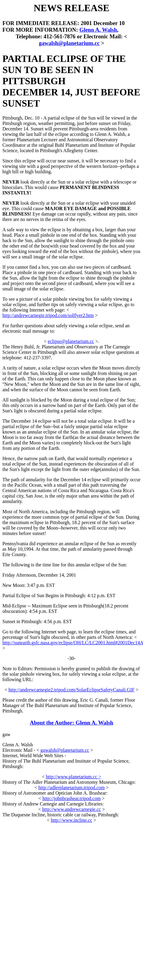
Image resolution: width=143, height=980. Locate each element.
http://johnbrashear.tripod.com (72, 798)
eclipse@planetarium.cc (71, 341)
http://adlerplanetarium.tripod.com (71, 788)
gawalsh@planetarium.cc (69, 43)
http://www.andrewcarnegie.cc (71, 809)
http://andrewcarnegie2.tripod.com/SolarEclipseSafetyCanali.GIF (71, 690)
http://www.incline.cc (72, 820)
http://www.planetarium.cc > (73, 777)
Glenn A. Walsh (98, 30)
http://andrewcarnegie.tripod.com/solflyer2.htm (48, 315)
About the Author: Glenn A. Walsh (71, 723)
